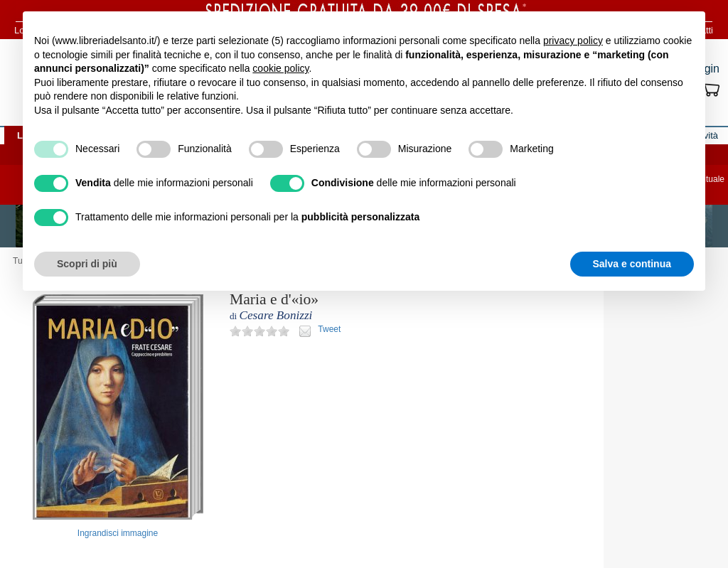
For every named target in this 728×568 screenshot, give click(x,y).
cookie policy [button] (280, 68)
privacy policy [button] (573, 41)
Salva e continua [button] (632, 264)
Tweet (329, 329)
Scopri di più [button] (87, 264)
